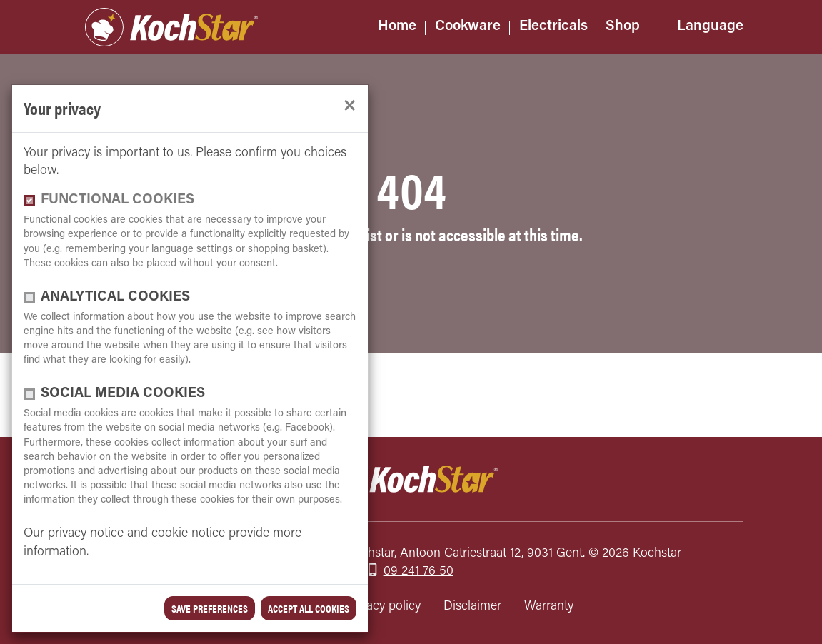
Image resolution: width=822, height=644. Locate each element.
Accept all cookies (309, 608)
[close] (350, 106)
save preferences (210, 608)
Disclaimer (472, 607)
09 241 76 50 (418, 572)
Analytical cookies (115, 297)
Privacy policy (383, 607)
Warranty (549, 607)
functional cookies (117, 200)
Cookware (468, 26)
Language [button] (710, 26)
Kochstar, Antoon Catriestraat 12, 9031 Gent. (466, 554)
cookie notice (188, 534)
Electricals (553, 26)
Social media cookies (123, 394)
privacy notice (86, 534)
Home (397, 26)
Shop (623, 26)
